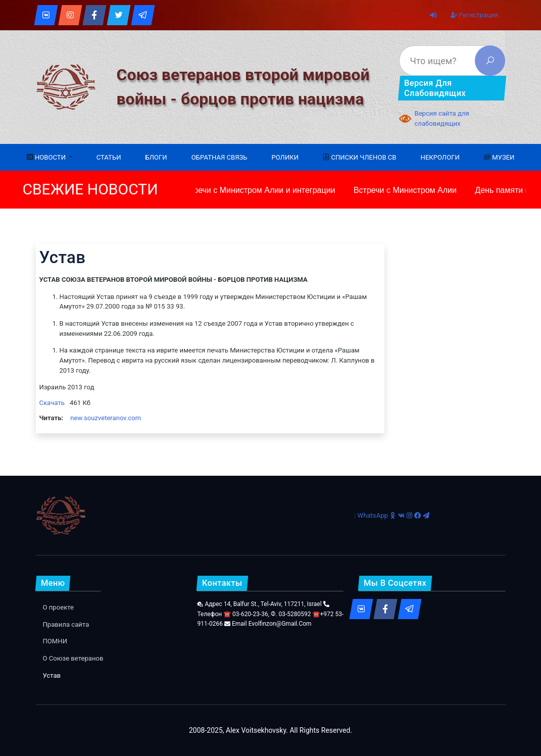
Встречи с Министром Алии (405, 190)
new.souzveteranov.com (106, 418)
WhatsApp (373, 515)
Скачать (52, 403)
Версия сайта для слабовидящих (441, 118)
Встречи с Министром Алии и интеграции (257, 190)
